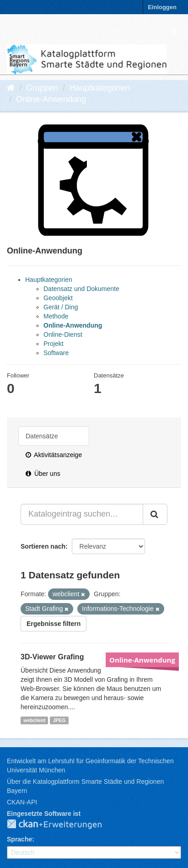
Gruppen (42, 88)
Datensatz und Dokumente (81, 289)
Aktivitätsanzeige (54, 455)
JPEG (59, 720)
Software (56, 353)
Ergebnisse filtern (54, 624)
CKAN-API (22, 802)
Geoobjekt (58, 298)
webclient (34, 720)
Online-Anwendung (51, 99)
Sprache (19, 839)
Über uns (43, 474)
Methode (56, 316)
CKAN (62, 825)
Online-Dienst (63, 334)
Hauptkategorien (100, 88)
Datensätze (42, 436)
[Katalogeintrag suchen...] (82, 514)
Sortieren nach (43, 546)
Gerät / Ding (61, 307)
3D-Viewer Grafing (52, 657)
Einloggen (162, 7)
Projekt (54, 344)
